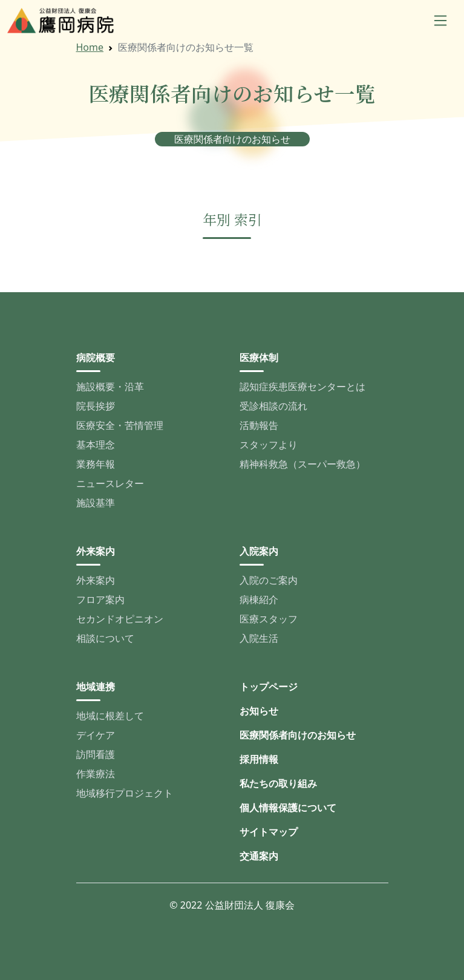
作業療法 (96, 774)
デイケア (96, 735)
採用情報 (259, 759)
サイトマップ (269, 832)
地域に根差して (110, 716)
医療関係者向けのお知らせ (298, 735)
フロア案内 (100, 599)
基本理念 (96, 445)
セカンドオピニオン (120, 619)
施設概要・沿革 (110, 387)
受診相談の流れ (273, 406)
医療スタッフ (269, 619)
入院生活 (259, 638)
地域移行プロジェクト (125, 793)
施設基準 (96, 503)
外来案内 (96, 580)
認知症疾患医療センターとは (302, 387)
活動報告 (259, 425)
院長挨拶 (96, 406)
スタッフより (269, 445)
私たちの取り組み (278, 783)
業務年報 (96, 464)
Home (90, 47)
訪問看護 (96, 754)
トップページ (269, 687)
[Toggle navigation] (440, 21)
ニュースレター (110, 483)
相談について (105, 638)
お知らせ (259, 711)
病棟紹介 (259, 599)
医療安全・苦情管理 (120, 425)
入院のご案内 (269, 580)
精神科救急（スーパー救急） (302, 464)
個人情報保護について (288, 808)
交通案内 (259, 856)
